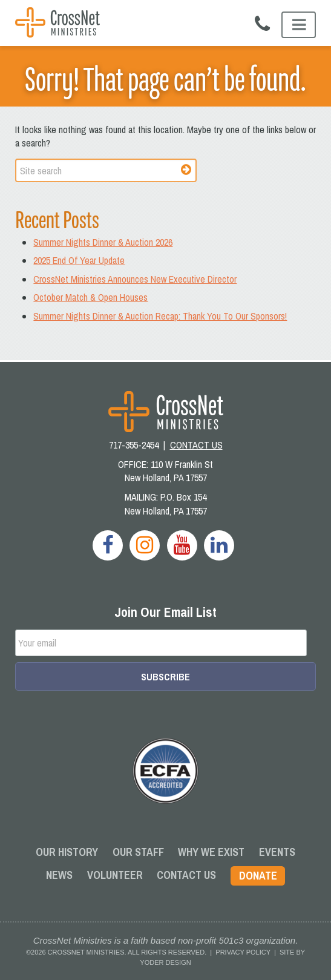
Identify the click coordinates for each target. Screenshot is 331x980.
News (59, 875)
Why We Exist (211, 852)
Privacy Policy (243, 952)
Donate (258, 876)
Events (277, 852)
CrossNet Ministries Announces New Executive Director (135, 279)
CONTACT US (196, 445)
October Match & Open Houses (90, 297)
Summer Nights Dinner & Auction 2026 (103, 242)
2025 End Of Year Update (79, 260)
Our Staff (138, 852)
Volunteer (115, 875)
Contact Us (186, 875)
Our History (67, 852)
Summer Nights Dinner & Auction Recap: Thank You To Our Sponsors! (160, 316)
